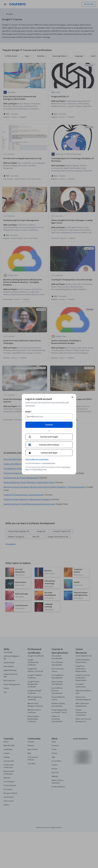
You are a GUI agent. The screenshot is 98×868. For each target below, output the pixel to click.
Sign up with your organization (37, 459)
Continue (49, 425)
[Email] (49, 416)
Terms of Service (38, 469)
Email (29, 412)
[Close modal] (72, 397)
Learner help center (49, 463)
